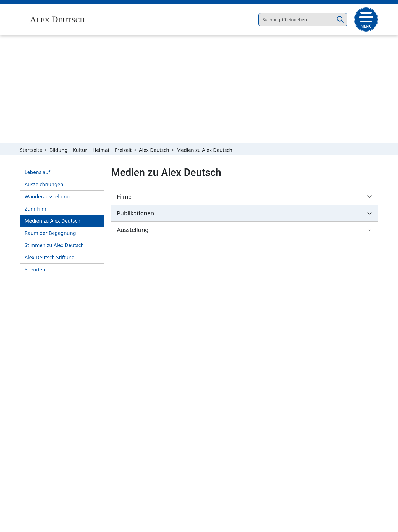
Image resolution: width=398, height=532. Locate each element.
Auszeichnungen (44, 185)
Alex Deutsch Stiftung (50, 258)
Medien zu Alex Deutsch (53, 221)
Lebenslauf (37, 172)
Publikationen (136, 213)
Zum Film (35, 209)
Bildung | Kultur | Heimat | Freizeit (91, 150)
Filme (124, 197)
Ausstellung (133, 230)
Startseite (31, 150)
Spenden (35, 270)
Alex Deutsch (154, 150)
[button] (366, 20)
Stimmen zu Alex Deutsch (54, 245)
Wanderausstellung (47, 197)
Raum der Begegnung (50, 233)
